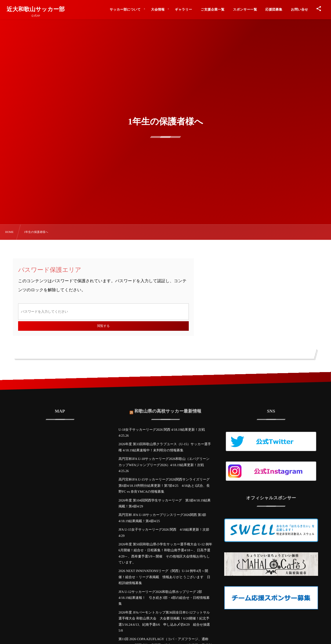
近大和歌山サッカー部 (36, 9)
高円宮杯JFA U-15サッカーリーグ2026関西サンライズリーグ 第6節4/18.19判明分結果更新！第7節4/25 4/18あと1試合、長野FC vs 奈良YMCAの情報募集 (164, 485)
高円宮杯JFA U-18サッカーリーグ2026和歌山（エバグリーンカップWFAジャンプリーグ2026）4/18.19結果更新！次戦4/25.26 (164, 465)
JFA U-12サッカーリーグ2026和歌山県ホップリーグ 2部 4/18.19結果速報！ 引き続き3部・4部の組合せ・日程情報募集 (164, 598)
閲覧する (103, 326)
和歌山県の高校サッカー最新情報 (168, 407)
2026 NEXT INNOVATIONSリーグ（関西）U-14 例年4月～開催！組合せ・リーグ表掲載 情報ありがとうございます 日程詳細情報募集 (164, 577)
